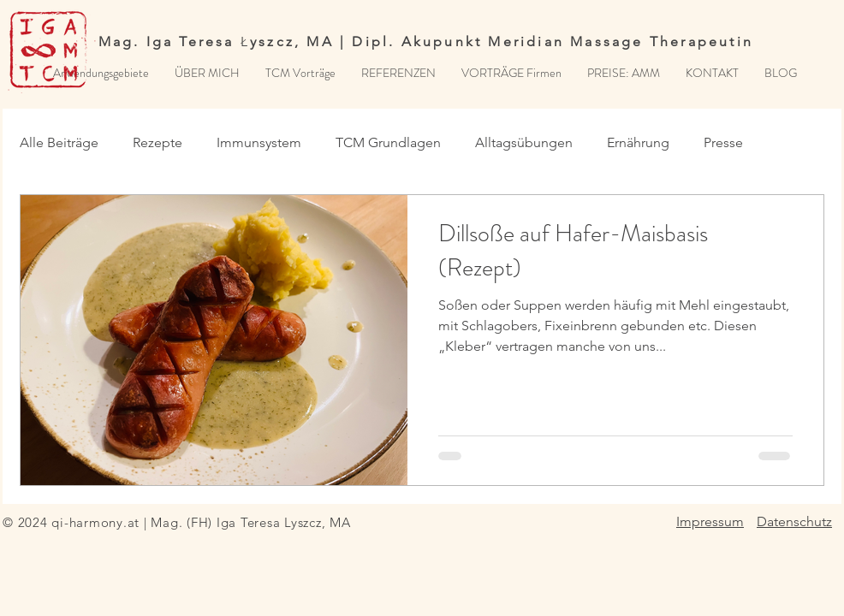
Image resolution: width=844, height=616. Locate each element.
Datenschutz (794, 521)
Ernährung (638, 142)
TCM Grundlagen (388, 142)
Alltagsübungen (524, 142)
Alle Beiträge (59, 142)
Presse (723, 142)
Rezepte (158, 142)
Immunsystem (259, 142)
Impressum (710, 521)
